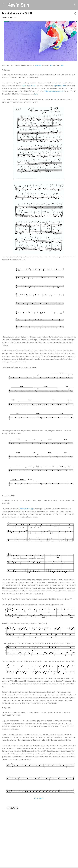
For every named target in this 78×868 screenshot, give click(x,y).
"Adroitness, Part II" (29, 86)
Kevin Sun (18, 5)
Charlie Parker (13, 808)
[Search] (75, 5)
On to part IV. (39, 798)
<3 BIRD (38, 65)
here (51, 65)
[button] (75, 14)
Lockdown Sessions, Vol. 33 (54, 91)
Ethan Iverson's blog (26, 509)
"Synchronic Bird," (60, 86)
